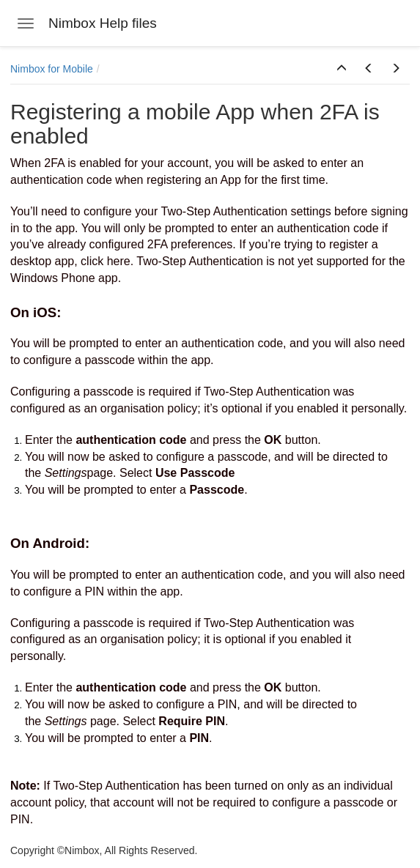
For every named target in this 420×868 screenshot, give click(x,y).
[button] (342, 69)
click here (106, 261)
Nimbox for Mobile (52, 69)
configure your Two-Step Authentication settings (207, 211)
